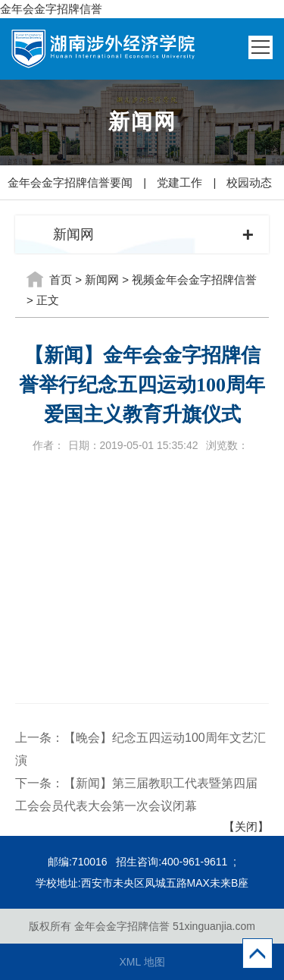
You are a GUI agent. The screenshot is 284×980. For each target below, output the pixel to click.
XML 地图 (142, 962)
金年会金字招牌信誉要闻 (70, 182)
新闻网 (102, 280)
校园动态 (249, 182)
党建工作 (179, 182)
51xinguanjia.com (214, 926)
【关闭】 (246, 826)
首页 (61, 280)
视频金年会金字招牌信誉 (194, 280)
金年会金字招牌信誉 (51, 9)
